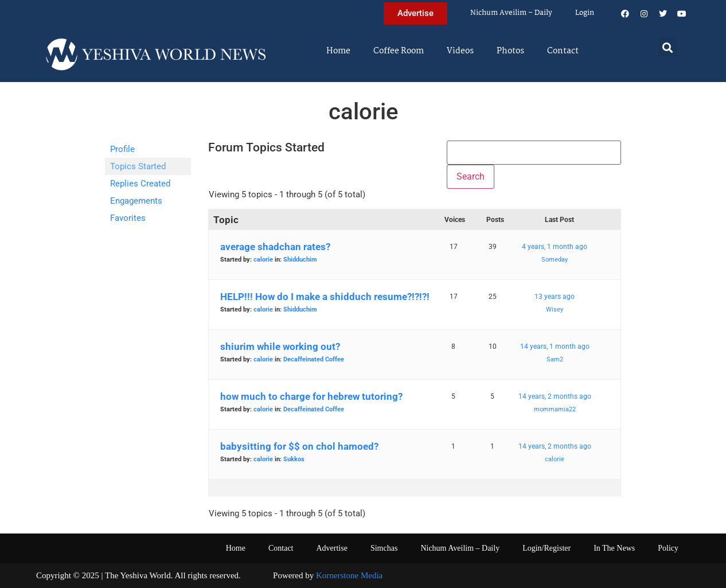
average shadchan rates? (275, 247)
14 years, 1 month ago (555, 346)
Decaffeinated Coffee (314, 359)
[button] (668, 47)
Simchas (384, 548)
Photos (510, 51)
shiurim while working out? (280, 346)
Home (338, 51)
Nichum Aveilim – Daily (511, 13)
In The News (614, 548)
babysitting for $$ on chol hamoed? (299, 446)
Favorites (128, 218)
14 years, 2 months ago (555, 396)
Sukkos (294, 459)
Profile (122, 149)
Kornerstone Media (349, 575)
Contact (563, 51)
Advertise (331, 548)
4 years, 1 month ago (555, 247)
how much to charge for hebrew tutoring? (311, 396)
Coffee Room (399, 51)
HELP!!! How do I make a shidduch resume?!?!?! (325, 297)
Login (585, 13)
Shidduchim (300, 260)
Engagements (136, 201)
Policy (668, 548)
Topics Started (138, 166)
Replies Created (140, 184)
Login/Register (547, 548)
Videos (460, 51)
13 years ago (555, 297)
